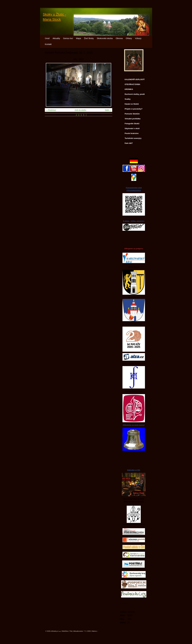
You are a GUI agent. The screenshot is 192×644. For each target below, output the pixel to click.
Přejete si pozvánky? (134, 109)
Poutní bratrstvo (132, 133)
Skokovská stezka (105, 38)
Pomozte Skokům (132, 114)
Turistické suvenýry (133, 138)
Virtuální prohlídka (133, 119)
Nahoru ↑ (95, 631)
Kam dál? (129, 143)
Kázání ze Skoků (132, 104)
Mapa (78, 38)
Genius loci (68, 38)
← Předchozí (51, 110)
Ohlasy (129, 38)
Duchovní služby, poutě (135, 94)
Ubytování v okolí (132, 128)
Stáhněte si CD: (134, 470)
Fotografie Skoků (132, 124)
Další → (108, 110)
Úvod (47, 38)
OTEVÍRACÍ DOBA (133, 84)
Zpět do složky (80, 110)
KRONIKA (129, 89)
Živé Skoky (89, 38)
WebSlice (65, 631)
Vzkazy (138, 38)
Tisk (71, 631)
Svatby (128, 99)
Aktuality (56, 38)
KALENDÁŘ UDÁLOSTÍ (135, 79)
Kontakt (48, 44)
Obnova (119, 38)
